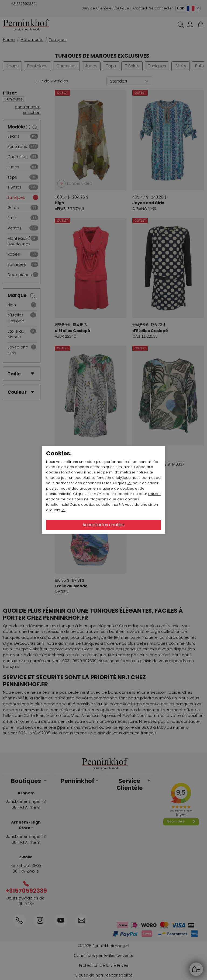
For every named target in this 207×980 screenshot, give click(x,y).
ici (130, 483)
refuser (155, 494)
